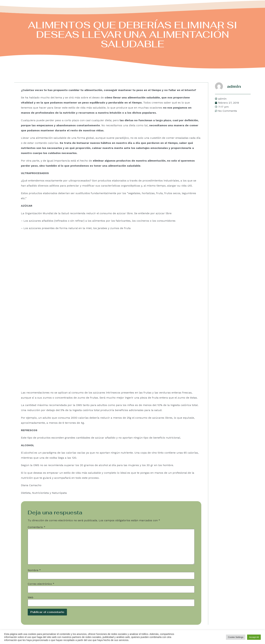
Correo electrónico (41, 584)
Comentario (37, 527)
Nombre (34, 570)
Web (31, 597)
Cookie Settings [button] (236, 637)
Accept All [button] (254, 637)
